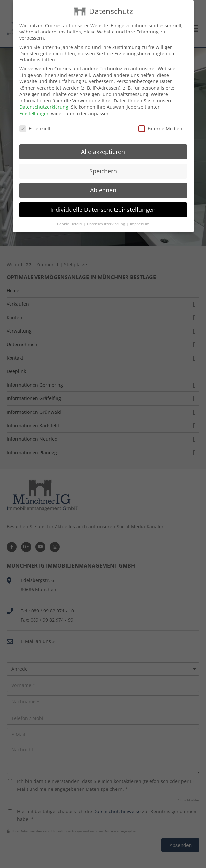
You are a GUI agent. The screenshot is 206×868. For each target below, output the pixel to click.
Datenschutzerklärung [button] (106, 218)
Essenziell (35, 123)
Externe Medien (160, 123)
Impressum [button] (140, 218)
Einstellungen (34, 108)
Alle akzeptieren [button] (103, 146)
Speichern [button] (103, 165)
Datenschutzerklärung (44, 101)
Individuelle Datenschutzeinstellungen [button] (103, 204)
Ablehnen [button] (103, 185)
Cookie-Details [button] (70, 218)
